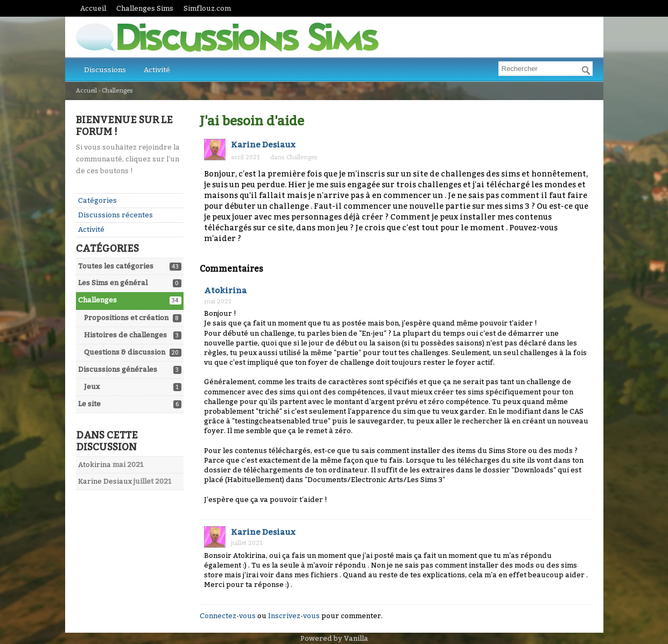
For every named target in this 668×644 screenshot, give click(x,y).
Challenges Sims (145, 8)
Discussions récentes (115, 215)
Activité (157, 70)
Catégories (97, 200)
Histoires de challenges (125, 335)
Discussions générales (118, 369)
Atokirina (94, 465)
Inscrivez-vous (294, 616)
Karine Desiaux (105, 481)
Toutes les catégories (116, 266)
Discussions (105, 70)
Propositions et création (126, 318)
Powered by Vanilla (334, 638)
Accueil (93, 8)
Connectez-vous (228, 616)
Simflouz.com (207, 8)
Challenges (97, 300)
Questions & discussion (125, 352)
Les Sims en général (113, 283)
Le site (89, 404)
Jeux (92, 387)
